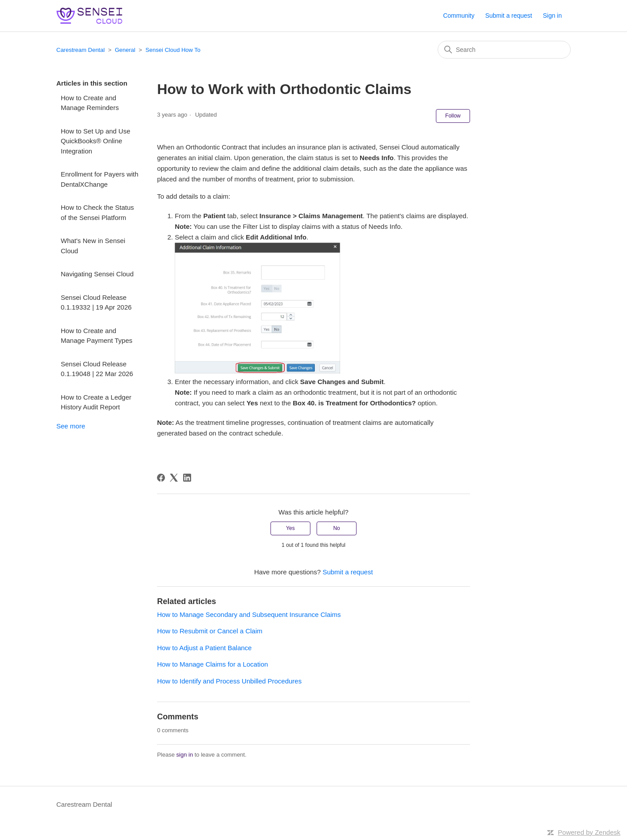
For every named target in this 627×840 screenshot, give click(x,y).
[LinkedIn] (187, 478)
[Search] (504, 50)
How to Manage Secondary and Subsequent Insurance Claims (249, 614)
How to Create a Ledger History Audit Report (96, 402)
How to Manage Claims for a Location (212, 664)
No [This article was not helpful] (336, 528)
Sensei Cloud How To (173, 50)
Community (459, 16)
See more (71, 426)
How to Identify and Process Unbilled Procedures (229, 681)
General (125, 50)
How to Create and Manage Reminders (90, 103)
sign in (185, 755)
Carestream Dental (80, 50)
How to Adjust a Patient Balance (204, 648)
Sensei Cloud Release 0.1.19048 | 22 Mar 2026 (97, 369)
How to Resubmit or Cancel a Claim (210, 631)
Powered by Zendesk (589, 832)
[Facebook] (161, 478)
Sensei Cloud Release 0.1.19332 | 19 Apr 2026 (96, 302)
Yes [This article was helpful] (290, 528)
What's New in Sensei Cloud (93, 246)
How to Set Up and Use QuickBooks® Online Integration (96, 141)
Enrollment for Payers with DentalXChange (100, 179)
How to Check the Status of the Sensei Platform (97, 212)
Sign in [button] (552, 16)
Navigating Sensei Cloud (97, 274)
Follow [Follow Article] (453, 116)
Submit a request (509, 16)
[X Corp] (174, 478)
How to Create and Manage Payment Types (96, 336)
